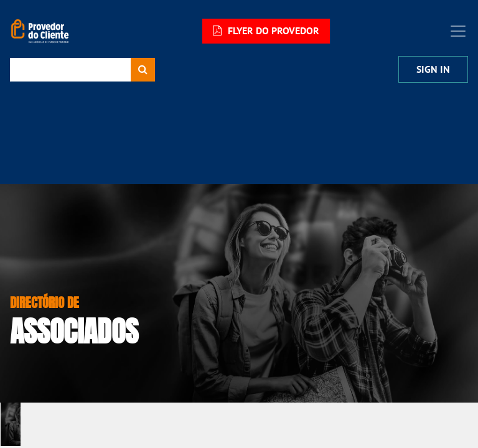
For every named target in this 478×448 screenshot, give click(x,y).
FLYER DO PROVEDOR (266, 31)
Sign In (433, 69)
